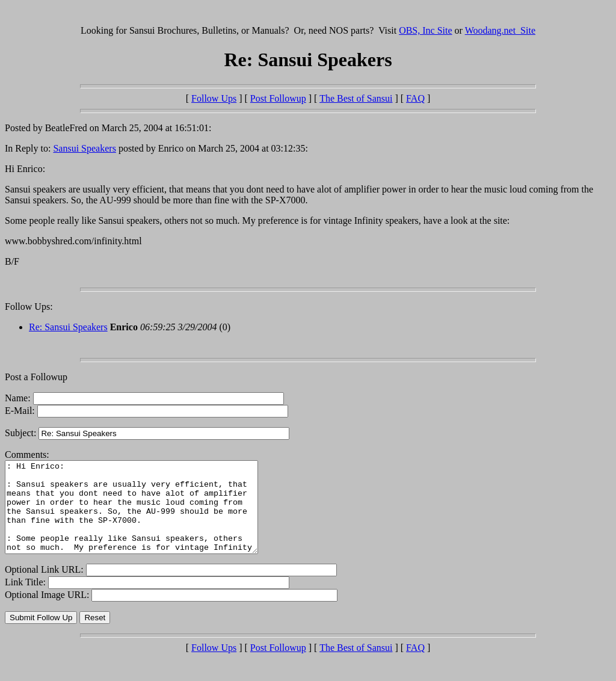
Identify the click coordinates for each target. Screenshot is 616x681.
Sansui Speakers (84, 148)
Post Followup (278, 98)
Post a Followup (36, 377)
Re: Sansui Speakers (68, 327)
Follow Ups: (29, 307)
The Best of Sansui (356, 98)
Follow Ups (214, 98)
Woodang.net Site (500, 30)
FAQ (415, 98)
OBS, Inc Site (425, 30)
